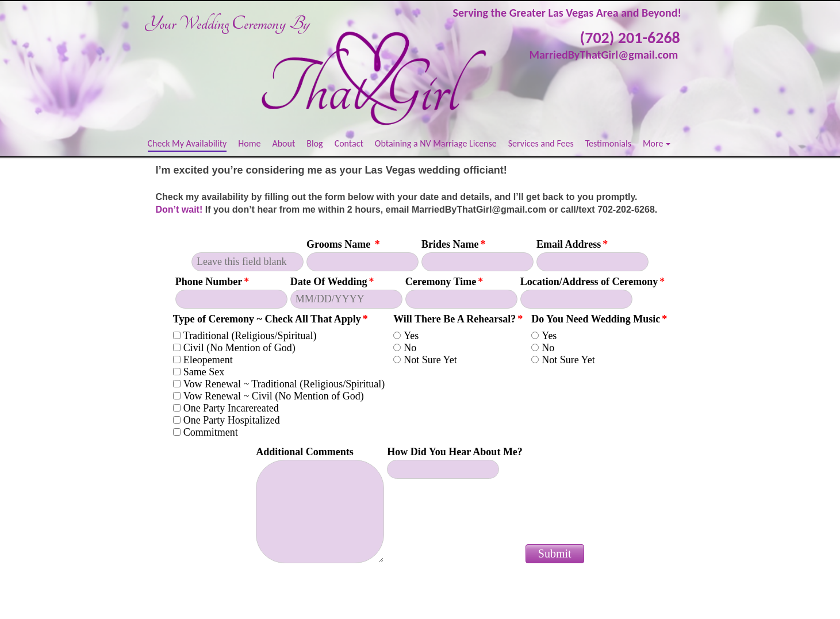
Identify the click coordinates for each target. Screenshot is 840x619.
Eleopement (208, 360)
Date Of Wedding (332, 282)
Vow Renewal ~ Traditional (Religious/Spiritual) (284, 384)
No (410, 348)
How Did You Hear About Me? (455, 452)
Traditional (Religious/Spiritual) (250, 336)
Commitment (211, 432)
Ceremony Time (444, 282)
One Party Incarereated (231, 408)
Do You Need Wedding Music (599, 319)
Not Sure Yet (430, 360)
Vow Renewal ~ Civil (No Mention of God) (274, 396)
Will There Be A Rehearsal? (458, 319)
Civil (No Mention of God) (239, 348)
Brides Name (453, 244)
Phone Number (212, 282)
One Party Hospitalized (232, 420)
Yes (411, 336)
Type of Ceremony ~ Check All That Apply (271, 319)
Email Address (572, 244)
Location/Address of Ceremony (592, 282)
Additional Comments (305, 452)
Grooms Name (343, 244)
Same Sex (204, 372)
